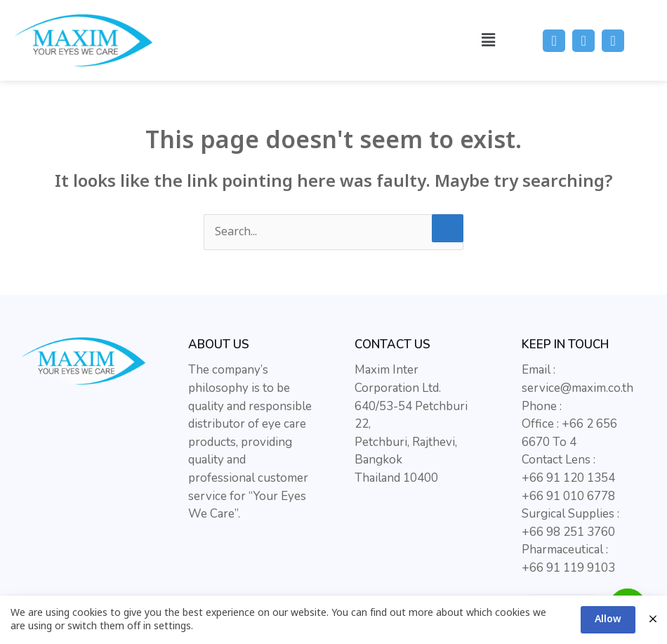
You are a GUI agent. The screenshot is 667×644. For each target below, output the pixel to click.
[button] (488, 40)
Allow (608, 619)
